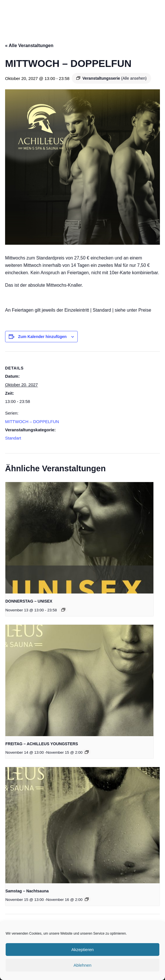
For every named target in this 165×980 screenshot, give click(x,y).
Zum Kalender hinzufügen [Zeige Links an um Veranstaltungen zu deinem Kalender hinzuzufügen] (42, 337)
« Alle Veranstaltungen (29, 46)
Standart (13, 438)
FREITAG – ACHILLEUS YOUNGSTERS (42, 744)
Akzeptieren (82, 950)
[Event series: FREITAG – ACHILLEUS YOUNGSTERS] (87, 752)
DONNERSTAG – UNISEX (29, 601)
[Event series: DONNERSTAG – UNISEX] (63, 610)
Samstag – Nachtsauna (27, 891)
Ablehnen (82, 965)
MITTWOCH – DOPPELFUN (32, 422)
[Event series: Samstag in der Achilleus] (87, 899)
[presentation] (79, 538)
